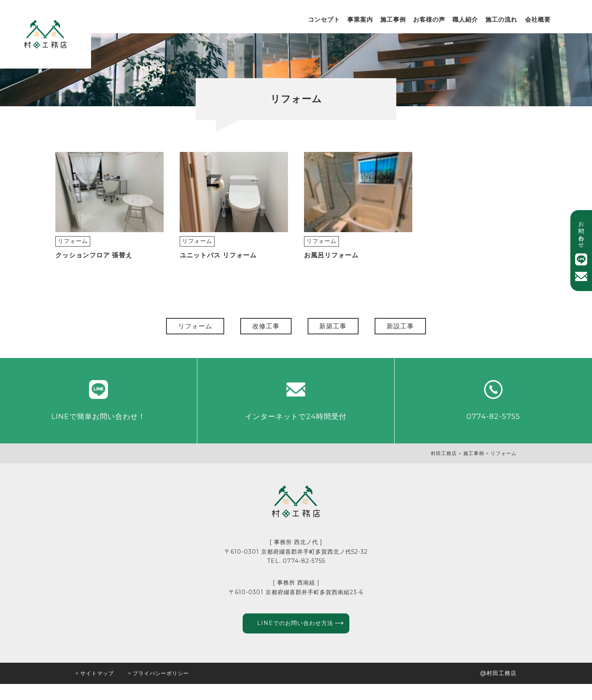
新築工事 (341, 333)
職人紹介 (465, 19)
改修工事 (258, 333)
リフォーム (73, 247)
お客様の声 (429, 19)
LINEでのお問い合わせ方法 (293, 638)
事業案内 (360, 19)
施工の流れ (501, 19)
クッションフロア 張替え (94, 262)
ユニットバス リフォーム (218, 262)
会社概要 (538, 19)
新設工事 (425, 333)
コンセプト (324, 19)
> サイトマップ (95, 689)
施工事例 (393, 19)
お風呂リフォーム (331, 262)
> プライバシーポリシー (158, 689)
